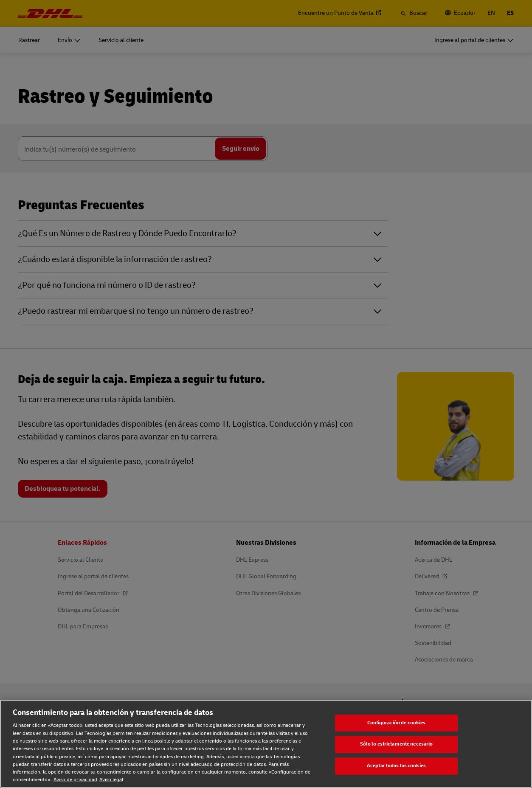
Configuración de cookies (397, 723)
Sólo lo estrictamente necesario (397, 744)
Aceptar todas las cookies (396, 766)
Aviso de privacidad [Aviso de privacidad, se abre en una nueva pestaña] (75, 780)
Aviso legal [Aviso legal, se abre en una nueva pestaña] (111, 780)
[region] (266, 744)
